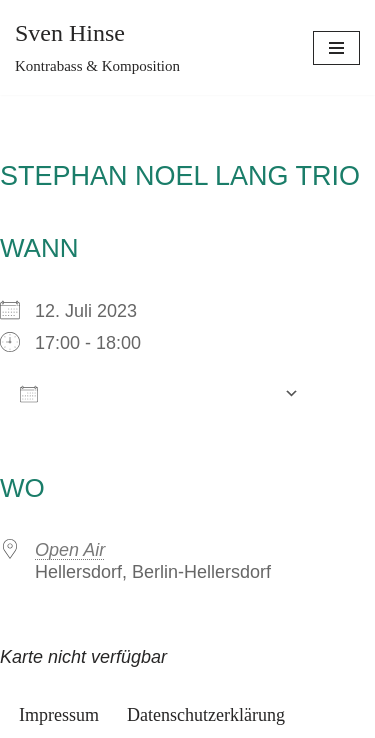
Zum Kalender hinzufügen (147, 393)
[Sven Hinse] (97, 47)
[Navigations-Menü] (336, 48)
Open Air (70, 550)
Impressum (59, 715)
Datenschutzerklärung (206, 715)
